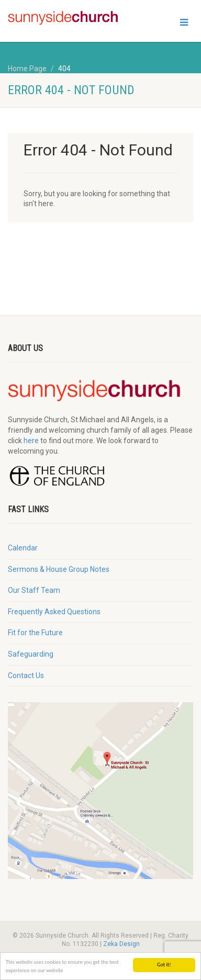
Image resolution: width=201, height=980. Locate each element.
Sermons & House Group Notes (59, 569)
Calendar (23, 548)
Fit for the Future (35, 633)
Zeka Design (121, 944)
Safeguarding (31, 654)
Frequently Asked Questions (54, 612)
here (31, 441)
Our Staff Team (34, 590)
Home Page (27, 69)
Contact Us (26, 675)
